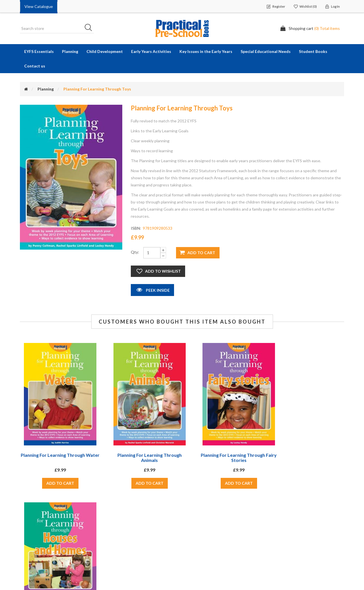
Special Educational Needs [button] (266, 51)
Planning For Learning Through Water (57, 458)
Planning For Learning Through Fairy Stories (224, 458)
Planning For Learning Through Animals (140, 458)
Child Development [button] (105, 51)
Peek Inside (152, 290)
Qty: (135, 252)
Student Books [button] (313, 51)
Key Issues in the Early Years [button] (206, 51)
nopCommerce (332, 583)
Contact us (35, 66)
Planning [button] (70, 51)
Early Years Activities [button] (151, 51)
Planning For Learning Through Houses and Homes (307, 458)
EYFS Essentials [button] (39, 51)
